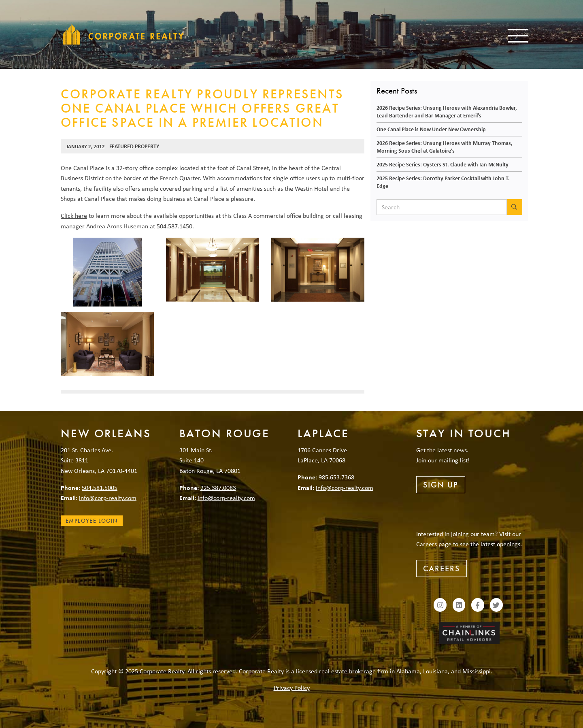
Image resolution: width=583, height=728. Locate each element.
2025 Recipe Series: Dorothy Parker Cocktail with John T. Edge (443, 182)
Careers (442, 568)
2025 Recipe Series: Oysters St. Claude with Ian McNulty (443, 164)
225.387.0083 (218, 487)
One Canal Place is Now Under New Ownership (431, 129)
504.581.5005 (100, 487)
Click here (74, 215)
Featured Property (134, 146)
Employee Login (92, 521)
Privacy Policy (292, 688)
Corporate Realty (123, 34)
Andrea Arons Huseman (117, 226)
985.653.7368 (336, 477)
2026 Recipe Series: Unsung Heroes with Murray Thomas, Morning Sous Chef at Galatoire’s (445, 147)
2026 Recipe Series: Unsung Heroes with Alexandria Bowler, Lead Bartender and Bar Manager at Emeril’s (447, 111)
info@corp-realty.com (108, 498)
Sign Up (441, 485)
